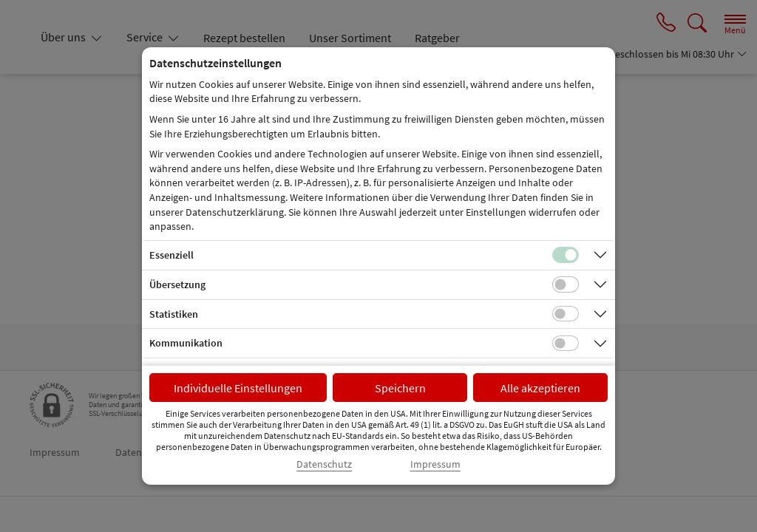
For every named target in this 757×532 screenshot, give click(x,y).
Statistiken (174, 314)
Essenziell (172, 255)
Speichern (400, 388)
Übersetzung (177, 284)
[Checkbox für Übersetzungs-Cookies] (566, 284)
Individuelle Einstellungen (238, 388)
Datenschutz (324, 464)
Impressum (435, 464)
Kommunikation (186, 343)
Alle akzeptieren (540, 388)
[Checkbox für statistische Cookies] (566, 314)
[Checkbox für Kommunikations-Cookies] (566, 344)
